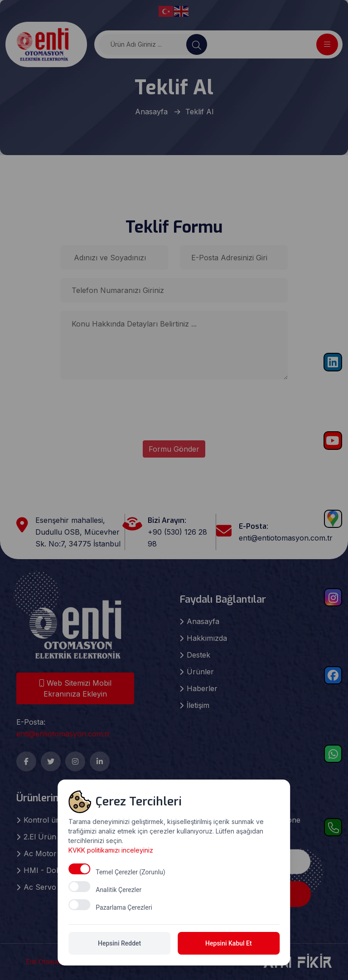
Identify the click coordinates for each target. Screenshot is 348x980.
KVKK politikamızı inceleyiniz (111, 924)
